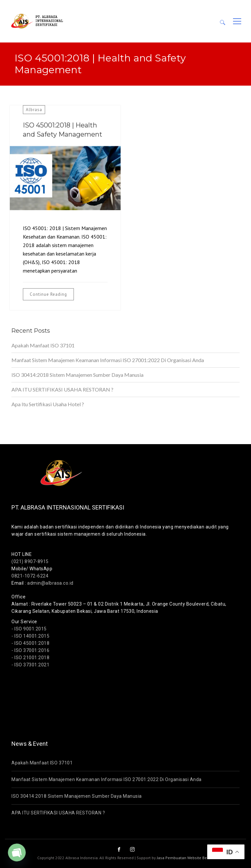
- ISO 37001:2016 (30, 650)
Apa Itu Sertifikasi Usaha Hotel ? (48, 404)
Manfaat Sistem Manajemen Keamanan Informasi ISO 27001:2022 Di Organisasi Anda (108, 360)
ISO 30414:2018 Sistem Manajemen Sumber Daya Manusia (77, 375)
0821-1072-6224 (30, 576)
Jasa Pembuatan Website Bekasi (185, 858)
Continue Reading (48, 294)
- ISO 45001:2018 (30, 643)
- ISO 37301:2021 (30, 665)
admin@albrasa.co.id (50, 583)
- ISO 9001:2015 (29, 629)
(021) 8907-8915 (30, 561)
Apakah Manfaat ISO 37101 (43, 345)
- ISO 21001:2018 (30, 658)
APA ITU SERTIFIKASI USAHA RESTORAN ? (62, 389)
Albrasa (34, 110)
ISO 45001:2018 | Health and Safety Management (63, 130)
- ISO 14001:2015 (30, 636)
